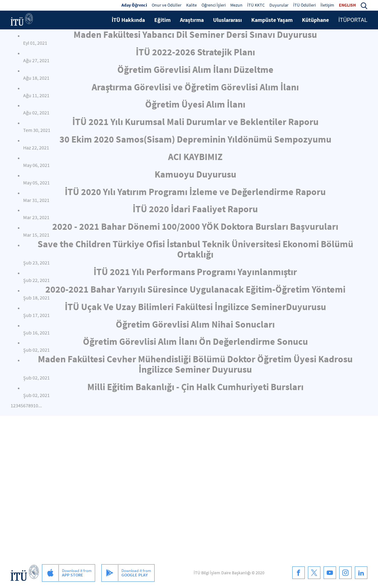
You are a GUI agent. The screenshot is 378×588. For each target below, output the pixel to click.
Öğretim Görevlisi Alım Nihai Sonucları (195, 324)
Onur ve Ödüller (167, 5)
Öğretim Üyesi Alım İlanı (195, 104)
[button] (364, 5)
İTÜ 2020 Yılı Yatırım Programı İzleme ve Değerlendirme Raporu (195, 192)
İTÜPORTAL (353, 20)
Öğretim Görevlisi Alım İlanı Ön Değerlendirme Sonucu (195, 341)
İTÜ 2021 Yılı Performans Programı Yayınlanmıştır (195, 272)
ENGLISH (347, 5)
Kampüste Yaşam (272, 20)
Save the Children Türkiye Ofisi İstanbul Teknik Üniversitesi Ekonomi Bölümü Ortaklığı (195, 249)
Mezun (236, 5)
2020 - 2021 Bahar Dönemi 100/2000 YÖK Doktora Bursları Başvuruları (195, 226)
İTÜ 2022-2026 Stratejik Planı (195, 52)
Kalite (192, 5)
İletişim (327, 5)
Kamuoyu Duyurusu (195, 174)
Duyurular (279, 5)
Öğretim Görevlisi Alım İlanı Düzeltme (195, 69)
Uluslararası (227, 20)
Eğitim (162, 20)
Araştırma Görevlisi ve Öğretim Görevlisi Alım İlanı (195, 87)
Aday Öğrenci (134, 5)
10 (36, 406)
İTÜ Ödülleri (304, 5)
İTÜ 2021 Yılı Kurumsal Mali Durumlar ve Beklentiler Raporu (195, 122)
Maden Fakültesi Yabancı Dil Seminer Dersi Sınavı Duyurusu (195, 34)
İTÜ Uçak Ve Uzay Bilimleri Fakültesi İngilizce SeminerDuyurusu (195, 307)
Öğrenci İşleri (214, 5)
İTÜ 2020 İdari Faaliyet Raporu (195, 209)
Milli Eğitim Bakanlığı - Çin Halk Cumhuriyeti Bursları (195, 387)
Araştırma (192, 20)
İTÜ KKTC (256, 5)
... (40, 406)
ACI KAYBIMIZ (195, 157)
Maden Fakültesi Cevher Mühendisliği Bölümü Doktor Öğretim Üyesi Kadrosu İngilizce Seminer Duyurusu (195, 364)
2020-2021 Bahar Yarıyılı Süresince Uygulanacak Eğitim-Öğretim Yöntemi (195, 289)
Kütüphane (315, 20)
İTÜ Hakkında (128, 20)
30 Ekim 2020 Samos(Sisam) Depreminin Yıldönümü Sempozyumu (195, 139)
